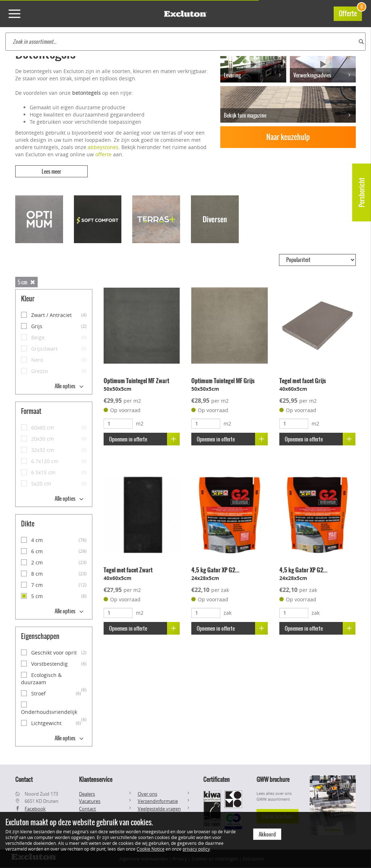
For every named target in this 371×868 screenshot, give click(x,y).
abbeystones (103, 147)
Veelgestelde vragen (159, 809)
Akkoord (267, 834)
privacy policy (196, 849)
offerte (103, 154)
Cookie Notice (151, 849)
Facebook (35, 809)
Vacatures (90, 801)
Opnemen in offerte (145, 439)
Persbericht (362, 192)
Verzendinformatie (158, 801)
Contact (87, 809)
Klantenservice (96, 779)
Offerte (350, 12)
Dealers (87, 794)
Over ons (147, 794)
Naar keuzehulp (288, 137)
